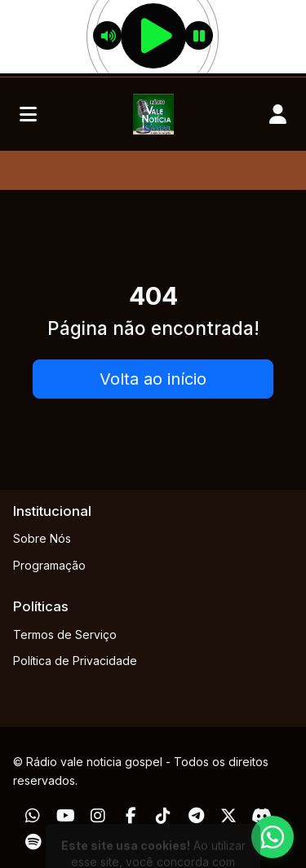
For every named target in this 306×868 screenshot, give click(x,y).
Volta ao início (153, 379)
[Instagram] (98, 816)
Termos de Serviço (65, 634)
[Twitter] (228, 816)
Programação (49, 565)
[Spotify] (33, 842)
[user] (278, 114)
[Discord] (262, 816)
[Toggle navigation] (28, 114)
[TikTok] (163, 816)
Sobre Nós (42, 538)
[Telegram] (196, 816)
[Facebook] (131, 816)
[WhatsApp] (33, 816)
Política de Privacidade (75, 661)
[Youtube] (66, 816)
